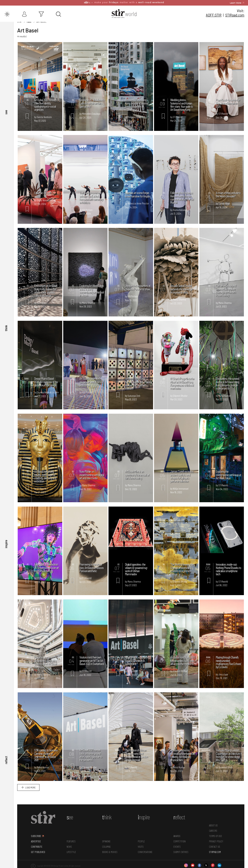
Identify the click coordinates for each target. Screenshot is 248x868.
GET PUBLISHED (38, 852)
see (6, 127)
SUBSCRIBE (36, 837)
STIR (235, 15)
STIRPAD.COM (215, 852)
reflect (6, 762)
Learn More (236, 2)
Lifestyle (71, 852)
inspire (6, 550)
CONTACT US (215, 847)
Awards (177, 837)
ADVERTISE (36, 842)
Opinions (106, 842)
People (141, 842)
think (6, 338)
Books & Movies (110, 852)
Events (177, 847)
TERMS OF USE (216, 837)
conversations (145, 852)
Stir (19, 22)
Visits (141, 847)
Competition (179, 842)
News (69, 847)
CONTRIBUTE (37, 847)
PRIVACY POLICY (216, 842)
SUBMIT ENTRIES (181, 852)
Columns (106, 847)
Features (71, 842)
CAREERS (213, 831)
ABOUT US (213, 826)
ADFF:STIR (214, 15)
